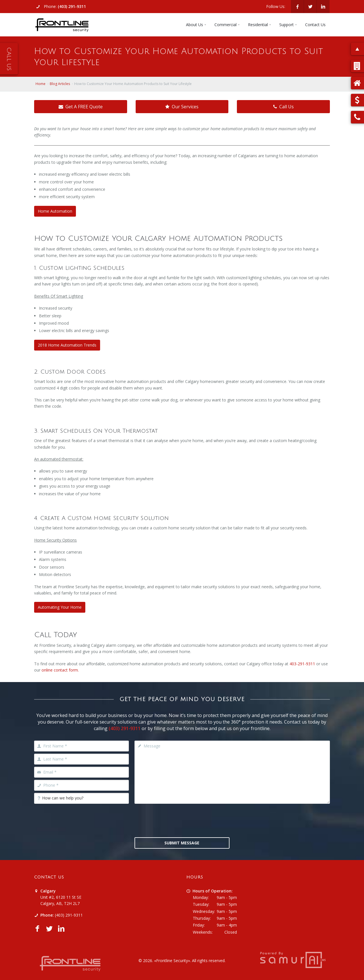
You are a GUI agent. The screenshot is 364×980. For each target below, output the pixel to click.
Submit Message (182, 843)
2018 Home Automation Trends (67, 345)
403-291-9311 (302, 664)
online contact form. (60, 670)
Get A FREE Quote (81, 107)
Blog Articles (60, 84)
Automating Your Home (60, 607)
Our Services (182, 107)
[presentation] (182, 820)
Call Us (284, 107)
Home (41, 84)
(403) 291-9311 (72, 6)
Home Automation (55, 211)
